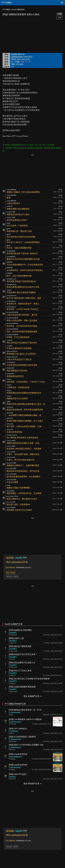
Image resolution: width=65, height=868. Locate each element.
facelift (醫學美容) (18, 10)
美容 (16, 558)
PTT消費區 (6, 10)
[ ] (13, 633)
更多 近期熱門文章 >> (33, 696)
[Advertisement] (32, 36)
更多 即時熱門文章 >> (33, 784)
